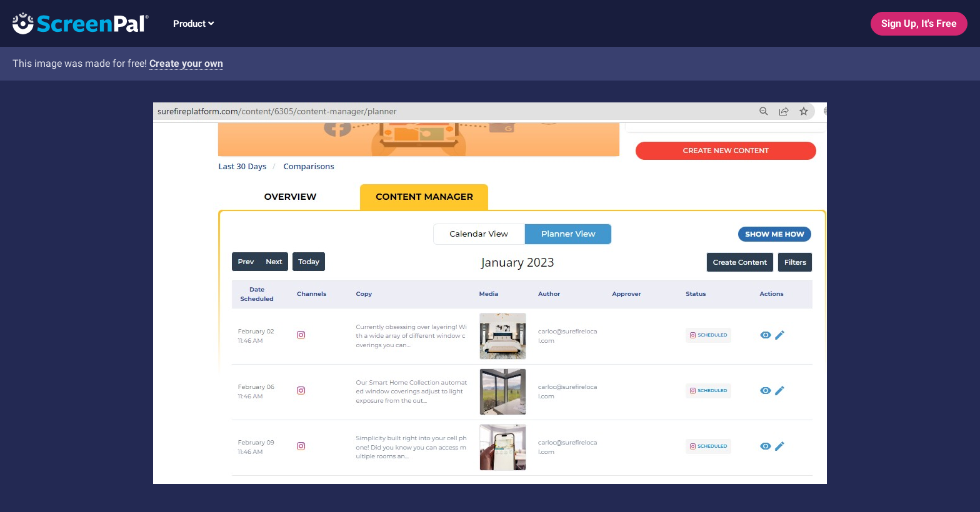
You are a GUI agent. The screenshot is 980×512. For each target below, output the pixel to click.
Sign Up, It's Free (919, 23)
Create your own (186, 63)
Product (193, 24)
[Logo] (74, 23)
